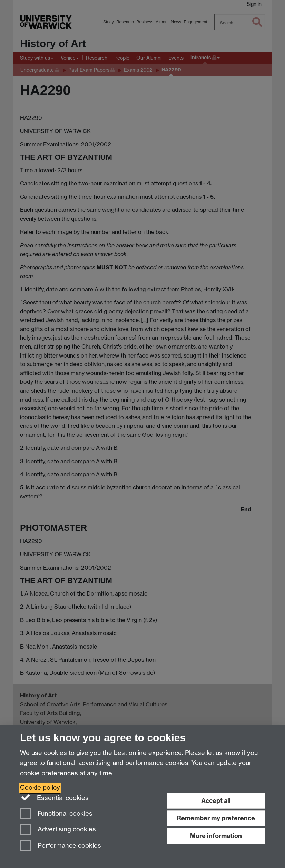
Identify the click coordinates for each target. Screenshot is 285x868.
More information (216, 836)
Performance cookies (61, 846)
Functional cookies (56, 814)
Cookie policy (40, 788)
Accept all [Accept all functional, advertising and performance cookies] (216, 801)
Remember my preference (216, 818)
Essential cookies (54, 797)
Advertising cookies (58, 830)
